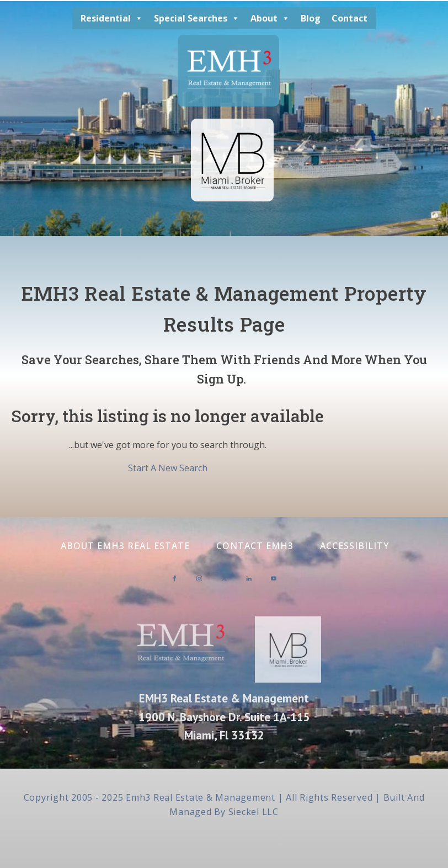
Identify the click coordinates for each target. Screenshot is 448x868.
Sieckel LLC (254, 812)
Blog (311, 18)
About (270, 18)
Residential (112, 18)
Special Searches (197, 18)
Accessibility (354, 546)
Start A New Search (168, 468)
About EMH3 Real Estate (125, 546)
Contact (350, 18)
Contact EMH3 (255, 546)
